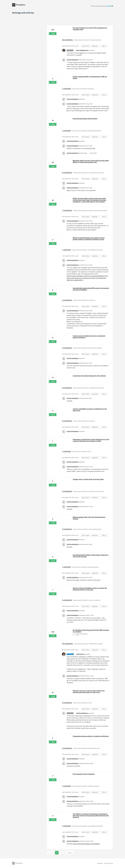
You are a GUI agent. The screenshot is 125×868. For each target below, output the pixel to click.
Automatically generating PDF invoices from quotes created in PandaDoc (91, 289)
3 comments (67, 300)
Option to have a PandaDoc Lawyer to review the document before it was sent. (90, 589)
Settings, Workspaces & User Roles (98, 210)
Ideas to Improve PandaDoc (81, 40)
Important (95, 46)
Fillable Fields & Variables (94, 131)
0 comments (67, 421)
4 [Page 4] (61, 853)
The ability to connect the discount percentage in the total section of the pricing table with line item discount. (91, 816)
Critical (105, 46)
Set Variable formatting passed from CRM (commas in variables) (91, 631)
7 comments (67, 210)
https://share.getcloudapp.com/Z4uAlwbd (86, 844)
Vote (53, 34)
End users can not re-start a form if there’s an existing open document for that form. (89, 691)
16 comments (67, 644)
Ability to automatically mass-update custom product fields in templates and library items (89, 239)
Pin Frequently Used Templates (84, 774)
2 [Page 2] (53, 853)
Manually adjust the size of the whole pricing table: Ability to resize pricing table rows (91, 161)
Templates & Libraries (95, 40)
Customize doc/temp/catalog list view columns (89, 376)
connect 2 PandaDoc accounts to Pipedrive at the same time (90, 410)
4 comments (67, 388)
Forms (89, 451)
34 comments (67, 40)
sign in (109, 6)
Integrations (91, 89)
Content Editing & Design (95, 529)
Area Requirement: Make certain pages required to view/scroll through (91, 556)
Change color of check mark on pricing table (88, 479)
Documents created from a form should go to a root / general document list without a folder (91, 440)
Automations (92, 300)
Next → (71, 853)
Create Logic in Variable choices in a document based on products (89, 337)
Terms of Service (108, 863)
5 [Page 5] (65, 853)
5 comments (67, 703)
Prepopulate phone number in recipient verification (91, 736)
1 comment (66, 89)
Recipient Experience (93, 567)
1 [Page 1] (49, 853)
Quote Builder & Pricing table (96, 173)
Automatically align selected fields (85, 119)
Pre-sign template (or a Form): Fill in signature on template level (90, 29)
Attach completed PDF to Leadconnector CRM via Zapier (90, 77)
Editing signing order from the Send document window (89, 518)
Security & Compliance (94, 600)
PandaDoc (100, 863)
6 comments (67, 173)
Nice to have (86, 46)
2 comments (67, 491)
